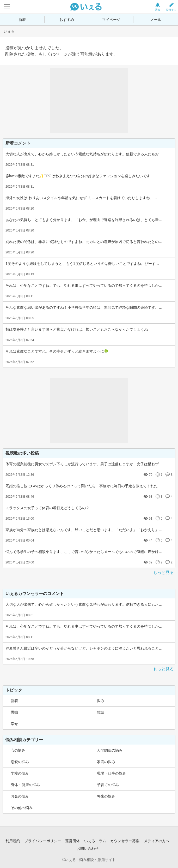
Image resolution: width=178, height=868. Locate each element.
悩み (101, 701)
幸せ (14, 724)
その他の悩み (22, 808)
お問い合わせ (88, 848)
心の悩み (18, 750)
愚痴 (14, 712)
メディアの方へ (157, 841)
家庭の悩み (106, 762)
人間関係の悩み (110, 750)
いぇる (9, 31)
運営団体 (72, 841)
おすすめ (67, 20)
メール (156, 20)
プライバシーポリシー (43, 841)
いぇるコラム (95, 841)
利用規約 (13, 841)
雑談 (101, 712)
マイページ (111, 20)
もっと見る (163, 572)
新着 (22, 20)
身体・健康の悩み (25, 785)
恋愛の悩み (20, 762)
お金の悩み (20, 796)
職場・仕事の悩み (112, 773)
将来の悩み (106, 796)
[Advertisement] (89, 100)
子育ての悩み (108, 785)
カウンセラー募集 (125, 841)
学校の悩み (20, 773)
